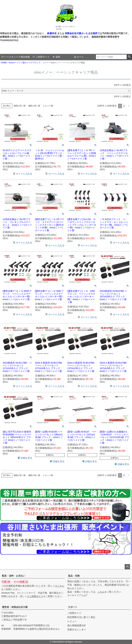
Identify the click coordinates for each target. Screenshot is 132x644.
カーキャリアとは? (77, 595)
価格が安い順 (20, 106)
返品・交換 (74, 576)
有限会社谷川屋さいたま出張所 (81, 33)
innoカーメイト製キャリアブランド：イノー (29, 63)
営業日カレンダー (77, 630)
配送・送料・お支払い (14, 576)
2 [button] (124, 106)
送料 (56, 57)
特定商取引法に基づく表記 (81, 617)
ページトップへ (127, 567)
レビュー (72, 621)
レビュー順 (48, 106)
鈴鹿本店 (52, 33)
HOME (4, 63)
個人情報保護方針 (77, 625)
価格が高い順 (34, 106)
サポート (73, 607)
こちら (61, 586)
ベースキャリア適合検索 (16, 57)
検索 (129, 57)
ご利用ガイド (41, 57)
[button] (128, 106)
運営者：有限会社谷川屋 (15, 607)
